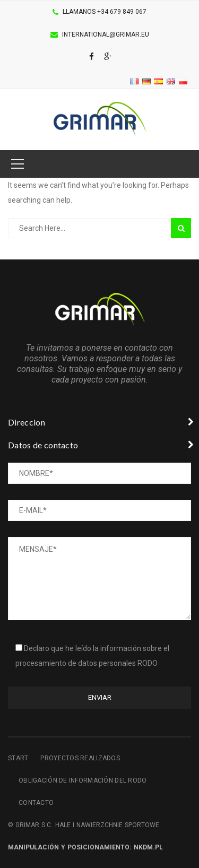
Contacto (36, 803)
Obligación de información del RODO (83, 780)
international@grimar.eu (106, 34)
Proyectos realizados (80, 758)
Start (18, 758)
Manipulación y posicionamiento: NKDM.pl (85, 847)
